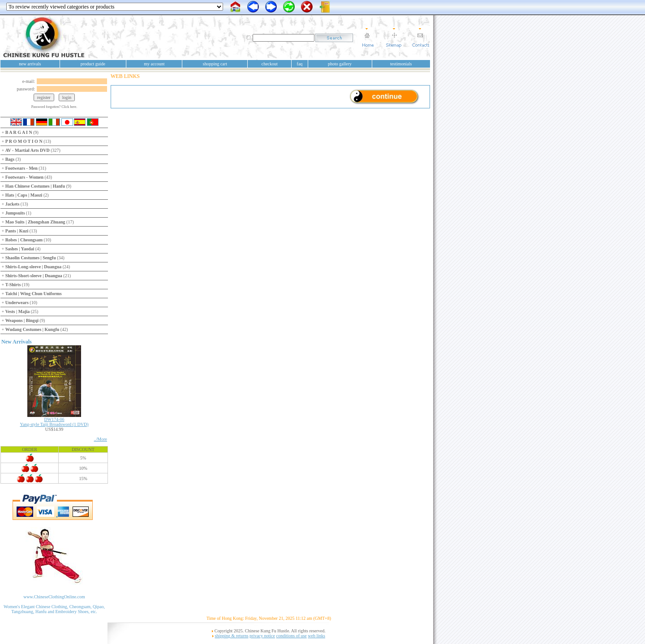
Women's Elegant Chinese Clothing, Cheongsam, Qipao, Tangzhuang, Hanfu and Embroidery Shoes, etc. (54, 609)
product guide (93, 64)
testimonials (401, 64)
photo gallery (340, 64)
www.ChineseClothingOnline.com (54, 597)
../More (101, 439)
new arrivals (30, 64)
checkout (270, 64)
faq (300, 64)
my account (154, 64)
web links (316, 636)
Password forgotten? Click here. (54, 107)
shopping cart (215, 64)
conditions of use (291, 636)
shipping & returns (232, 636)
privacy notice (262, 636)
